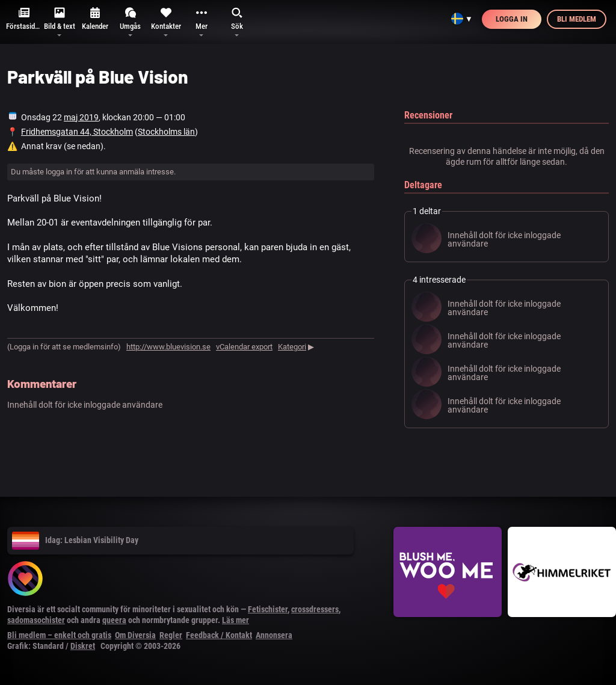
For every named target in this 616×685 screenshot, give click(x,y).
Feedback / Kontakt (219, 635)
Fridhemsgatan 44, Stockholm (77, 132)
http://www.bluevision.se (168, 347)
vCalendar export (244, 347)
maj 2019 (81, 117)
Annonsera (274, 635)
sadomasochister (36, 620)
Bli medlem (577, 19)
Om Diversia (135, 635)
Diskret (83, 646)
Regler (171, 635)
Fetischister (268, 609)
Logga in (512, 19)
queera (114, 620)
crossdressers (315, 609)
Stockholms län (166, 132)
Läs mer (236, 620)
